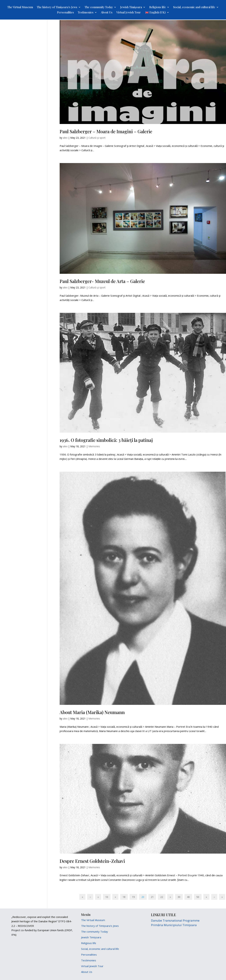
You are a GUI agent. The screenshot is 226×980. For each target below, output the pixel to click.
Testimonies (86, 13)
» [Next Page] (214, 897)
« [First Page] (82, 897)
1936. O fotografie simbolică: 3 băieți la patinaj (106, 440)
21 (152, 897)
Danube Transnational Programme (175, 920)
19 (133, 897)
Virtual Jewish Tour (129, 13)
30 (179, 897)
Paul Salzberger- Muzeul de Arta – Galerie (102, 281)
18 (124, 897)
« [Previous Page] (90, 897)
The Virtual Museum (20, 7)
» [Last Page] (222, 897)
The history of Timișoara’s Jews (57, 7)
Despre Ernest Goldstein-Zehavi (92, 861)
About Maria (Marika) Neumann (92, 712)
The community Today (99, 7)
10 (107, 897)
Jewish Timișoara (131, 7)
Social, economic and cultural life (194, 7)
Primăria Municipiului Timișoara (174, 925)
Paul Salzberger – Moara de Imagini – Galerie (106, 131)
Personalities (65, 13)
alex (65, 138)
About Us (107, 13)
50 (198, 897)
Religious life (158, 7)
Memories (94, 446)
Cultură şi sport (97, 138)
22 (162, 897)
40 (188, 897)
